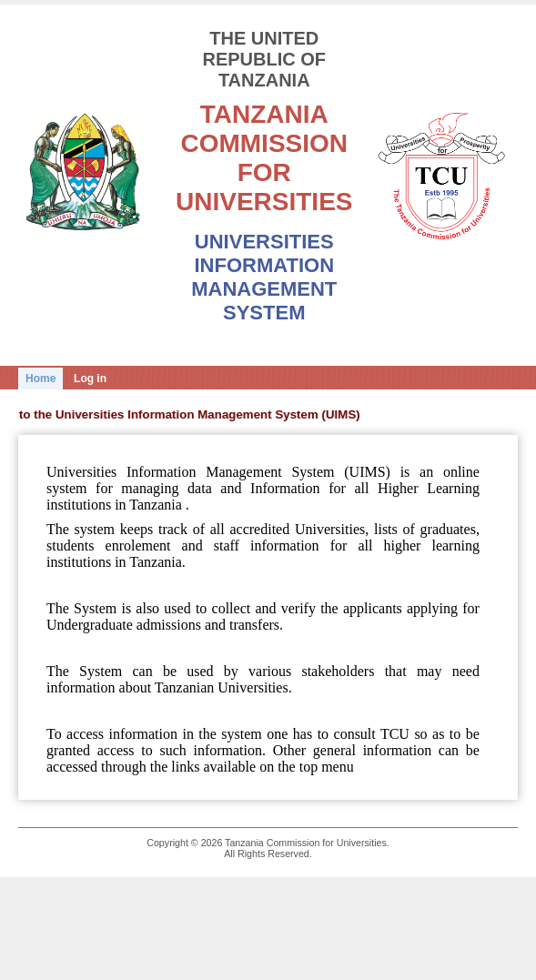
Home (40, 379)
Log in (90, 379)
